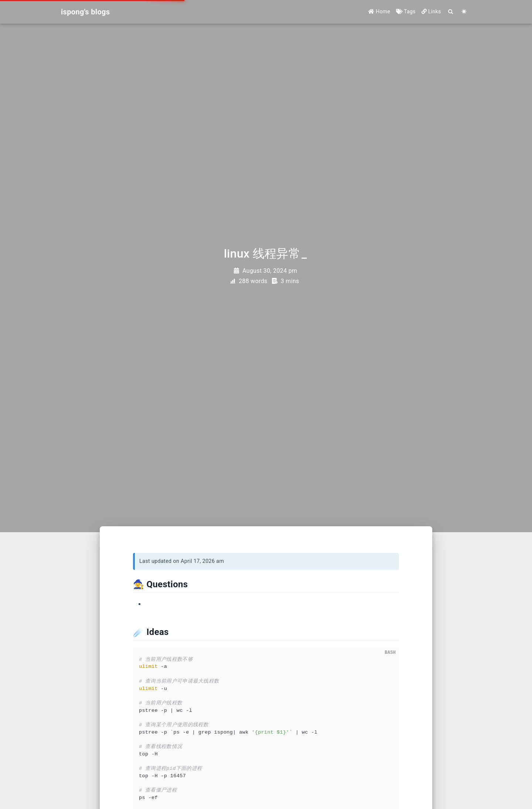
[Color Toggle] (464, 12)
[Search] (451, 12)
